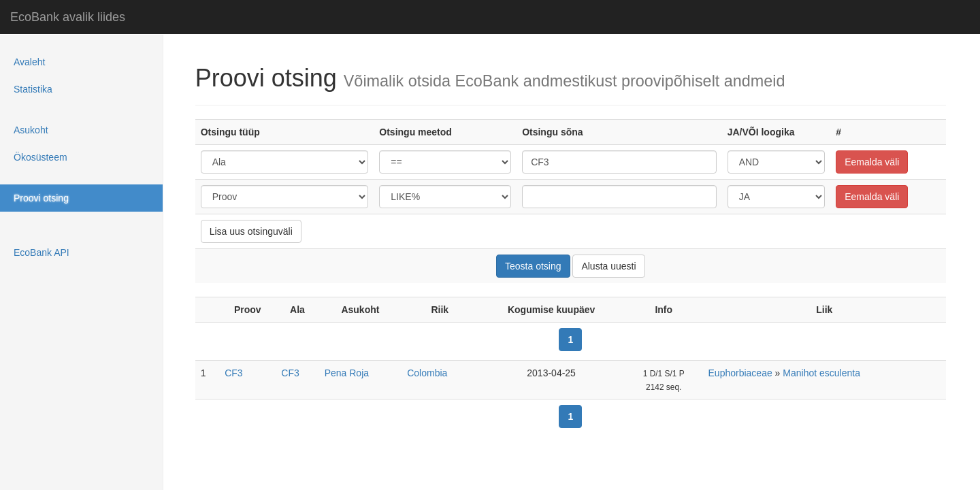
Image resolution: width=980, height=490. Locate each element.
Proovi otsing (41, 198)
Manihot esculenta (821, 373)
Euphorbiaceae (740, 373)
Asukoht (31, 130)
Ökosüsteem (40, 157)
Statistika (33, 89)
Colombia (427, 373)
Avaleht (29, 62)
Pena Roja (347, 373)
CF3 (233, 373)
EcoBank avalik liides (68, 17)
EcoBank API (42, 252)
